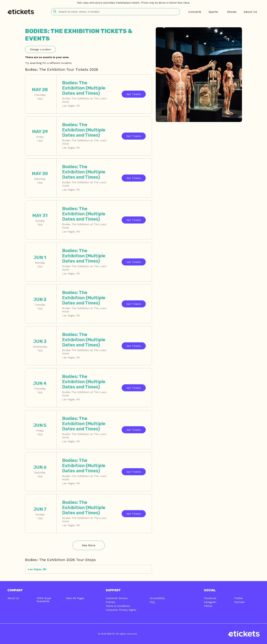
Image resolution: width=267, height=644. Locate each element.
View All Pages (75, 598)
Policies (110, 602)
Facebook (210, 598)
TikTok (208, 606)
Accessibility (157, 598)
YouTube (239, 602)
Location (40, 49)
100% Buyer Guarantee (44, 600)
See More (89, 545)
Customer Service (117, 598)
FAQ (152, 602)
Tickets (134, 94)
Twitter (238, 598)
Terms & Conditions (118, 606)
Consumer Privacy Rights (121, 610)
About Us (13, 598)
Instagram (210, 602)
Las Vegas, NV (37, 569)
